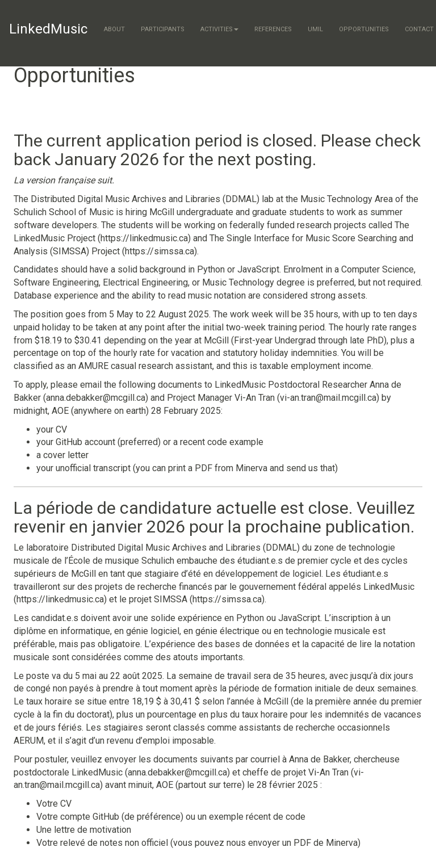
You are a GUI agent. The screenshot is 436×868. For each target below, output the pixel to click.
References (273, 29)
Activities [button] (219, 29)
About (114, 29)
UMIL (315, 29)
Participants (163, 29)
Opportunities (364, 29)
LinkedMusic (48, 29)
